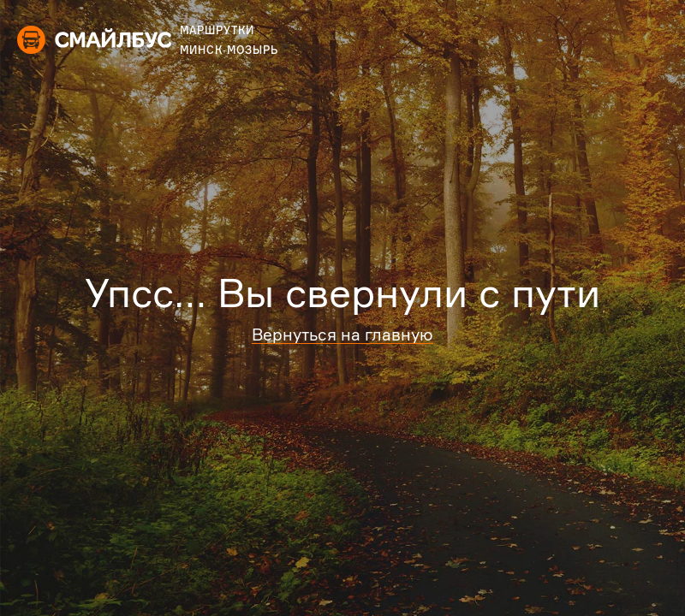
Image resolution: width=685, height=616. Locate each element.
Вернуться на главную (342, 335)
